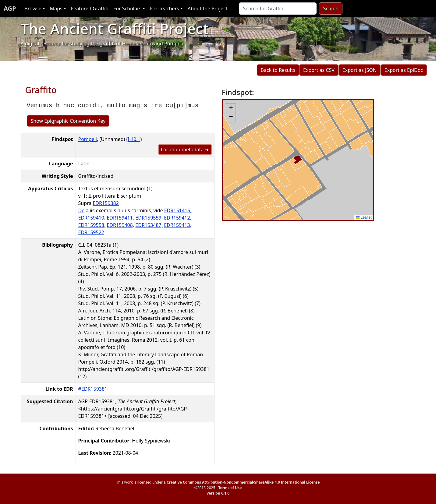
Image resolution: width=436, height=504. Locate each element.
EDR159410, (92, 218)
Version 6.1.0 (218, 493)
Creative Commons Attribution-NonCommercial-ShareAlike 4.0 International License (243, 482)
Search (331, 9)
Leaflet (364, 217)
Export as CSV (319, 70)
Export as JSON (360, 70)
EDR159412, (178, 218)
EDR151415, (178, 210)
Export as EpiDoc (404, 70)
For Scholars (127, 9)
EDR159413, (178, 225)
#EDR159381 (93, 389)
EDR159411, (120, 218)
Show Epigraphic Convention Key (68, 121)
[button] (231, 108)
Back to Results (278, 70)
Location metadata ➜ (185, 150)
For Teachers (164, 9)
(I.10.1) (134, 139)
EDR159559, (149, 218)
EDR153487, (149, 225)
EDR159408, (120, 225)
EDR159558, (92, 225)
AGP (10, 8)
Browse (33, 9)
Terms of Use (230, 488)
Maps (56, 9)
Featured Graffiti (90, 9)
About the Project (208, 9)
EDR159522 (91, 232)
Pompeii (88, 139)
